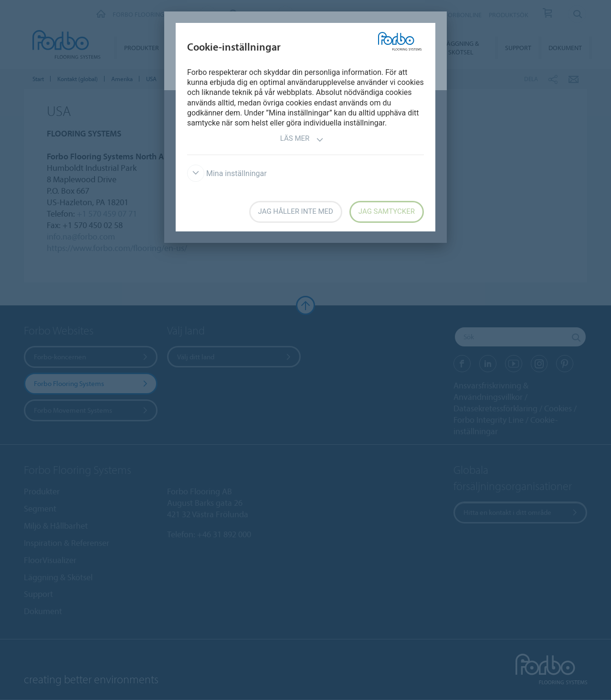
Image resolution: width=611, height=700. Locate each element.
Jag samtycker (387, 211)
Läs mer (302, 140)
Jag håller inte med (296, 211)
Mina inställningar (227, 173)
